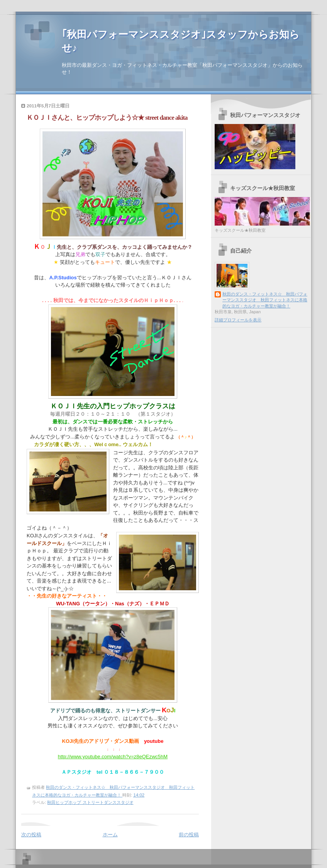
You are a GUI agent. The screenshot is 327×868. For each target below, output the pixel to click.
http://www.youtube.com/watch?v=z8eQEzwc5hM (113, 757)
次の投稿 (31, 835)
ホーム (110, 835)
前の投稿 (189, 835)
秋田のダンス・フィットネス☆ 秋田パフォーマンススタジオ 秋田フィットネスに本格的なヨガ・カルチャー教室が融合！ (265, 300)
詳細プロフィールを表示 (238, 320)
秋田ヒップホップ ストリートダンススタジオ (90, 802)
